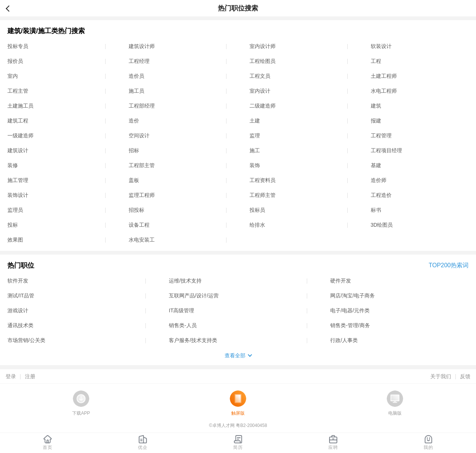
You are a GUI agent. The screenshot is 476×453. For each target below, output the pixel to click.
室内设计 (260, 91)
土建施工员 (20, 106)
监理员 (15, 210)
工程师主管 (263, 195)
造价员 (136, 76)
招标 (134, 150)
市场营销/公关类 (26, 340)
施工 (255, 150)
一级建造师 (20, 135)
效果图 (15, 240)
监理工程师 (142, 195)
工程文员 (260, 76)
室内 (13, 76)
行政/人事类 (344, 340)
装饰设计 (18, 195)
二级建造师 (263, 106)
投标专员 (18, 46)
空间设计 (139, 135)
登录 (11, 376)
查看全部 (235, 355)
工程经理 (139, 61)
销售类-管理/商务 (350, 325)
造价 (134, 121)
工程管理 (381, 135)
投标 (13, 225)
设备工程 (139, 225)
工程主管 (18, 91)
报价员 (15, 61)
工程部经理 (142, 106)
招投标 (136, 210)
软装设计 (381, 46)
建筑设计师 (142, 46)
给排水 (257, 225)
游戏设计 (18, 310)
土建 (255, 121)
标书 (376, 210)
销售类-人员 (183, 325)
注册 (30, 376)
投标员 (257, 210)
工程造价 (381, 195)
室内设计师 (263, 46)
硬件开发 (341, 281)
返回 (11, 8)
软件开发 (18, 281)
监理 (255, 135)
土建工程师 (384, 76)
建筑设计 (18, 150)
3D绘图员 (382, 225)
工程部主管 (142, 165)
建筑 (376, 106)
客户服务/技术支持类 (193, 340)
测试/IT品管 (21, 296)
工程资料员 (263, 180)
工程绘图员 (263, 61)
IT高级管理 (181, 310)
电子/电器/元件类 (350, 310)
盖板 (134, 180)
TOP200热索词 (449, 265)
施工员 (136, 91)
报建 (376, 121)
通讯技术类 (20, 325)
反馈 (465, 376)
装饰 (255, 165)
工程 (376, 61)
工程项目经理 (386, 150)
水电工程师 (384, 91)
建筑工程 (18, 121)
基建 (376, 165)
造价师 (379, 180)
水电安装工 (142, 240)
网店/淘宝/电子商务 (353, 296)
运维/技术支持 (185, 281)
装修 (13, 165)
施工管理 (18, 180)
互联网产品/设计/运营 (194, 296)
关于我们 (441, 376)
